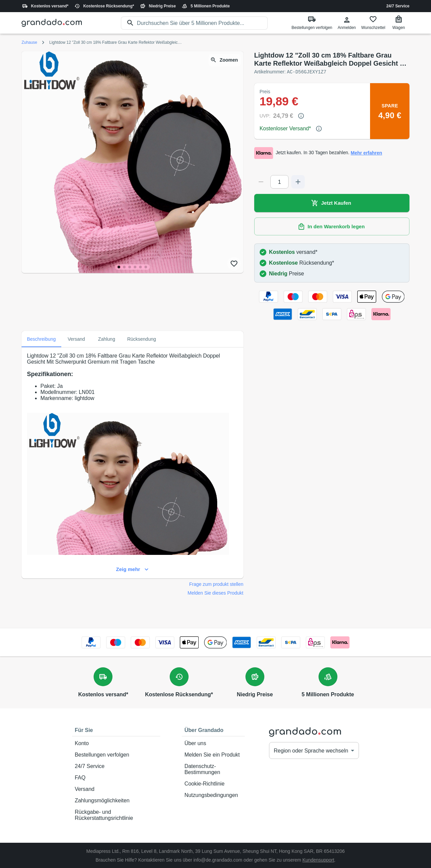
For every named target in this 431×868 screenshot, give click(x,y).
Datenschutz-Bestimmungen (213, 769)
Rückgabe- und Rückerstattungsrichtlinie (116, 815)
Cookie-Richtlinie (213, 783)
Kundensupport (318, 860)
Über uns (213, 743)
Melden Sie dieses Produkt (215, 593)
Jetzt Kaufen (332, 203)
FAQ (116, 777)
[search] (203, 23)
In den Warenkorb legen (332, 226)
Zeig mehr (132, 569)
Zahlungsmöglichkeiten (116, 800)
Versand (116, 789)
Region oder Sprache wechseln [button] (311, 750)
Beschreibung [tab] (41, 339)
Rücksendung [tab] (142, 339)
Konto (116, 743)
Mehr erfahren (367, 153)
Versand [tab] (76, 339)
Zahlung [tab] (107, 339)
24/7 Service (398, 6)
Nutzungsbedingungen (213, 795)
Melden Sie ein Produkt (213, 755)
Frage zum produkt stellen (216, 584)
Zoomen (225, 60)
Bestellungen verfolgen (116, 755)
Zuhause (29, 42)
